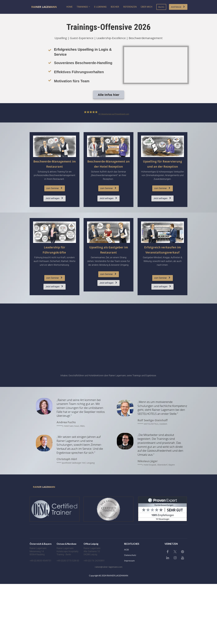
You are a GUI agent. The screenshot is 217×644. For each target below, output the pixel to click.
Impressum (129, 561)
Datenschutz (130, 555)
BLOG (161, 7)
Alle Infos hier (109, 95)
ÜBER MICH (146, 7)
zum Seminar (54, 188)
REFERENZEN (130, 7)
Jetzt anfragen (54, 198)
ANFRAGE (178, 7)
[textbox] (68, 544)
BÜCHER (115, 7)
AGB (126, 549)
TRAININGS (82, 7)
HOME (69, 7)
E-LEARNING (100, 7)
